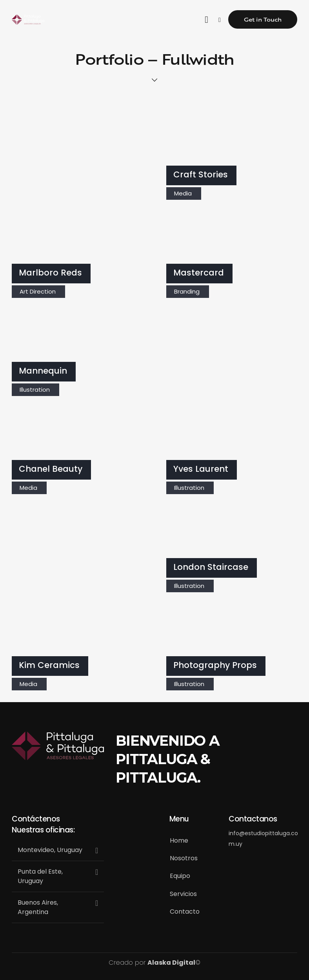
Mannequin (43, 371)
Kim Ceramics (49, 665)
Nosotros (184, 858)
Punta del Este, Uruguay (40, 876)
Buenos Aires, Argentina (38, 907)
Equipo (180, 876)
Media (183, 193)
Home (179, 840)
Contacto (185, 912)
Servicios (183, 894)
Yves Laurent (201, 469)
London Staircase (211, 567)
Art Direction (38, 291)
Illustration (35, 390)
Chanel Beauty (51, 469)
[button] (58, 850)
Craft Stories (201, 175)
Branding (187, 291)
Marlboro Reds (50, 273)
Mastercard (199, 273)
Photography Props (215, 665)
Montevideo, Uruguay (50, 850)
